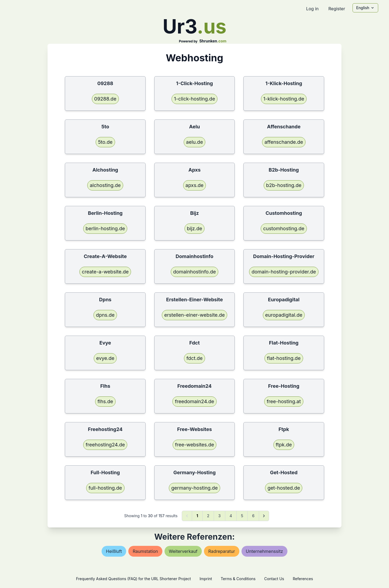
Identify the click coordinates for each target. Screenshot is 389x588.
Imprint (206, 579)
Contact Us (274, 579)
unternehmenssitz (264, 551)
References (303, 579)
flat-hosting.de (284, 358)
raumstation (145, 551)
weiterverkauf (183, 551)
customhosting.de (284, 228)
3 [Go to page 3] (219, 516)
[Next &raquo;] (264, 516)
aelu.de (194, 142)
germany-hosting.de (194, 488)
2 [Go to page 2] (208, 516)
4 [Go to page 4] (231, 516)
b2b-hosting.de (284, 185)
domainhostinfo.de (194, 272)
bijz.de (194, 228)
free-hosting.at (284, 401)
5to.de (105, 142)
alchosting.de (105, 185)
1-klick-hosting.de (284, 99)
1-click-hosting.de (194, 99)
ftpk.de (284, 445)
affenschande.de (284, 142)
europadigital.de (284, 315)
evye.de (105, 358)
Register (337, 9)
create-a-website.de (105, 272)
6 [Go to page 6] (253, 516)
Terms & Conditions (238, 579)
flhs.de (105, 401)
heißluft (114, 551)
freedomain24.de (194, 401)
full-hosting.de (105, 488)
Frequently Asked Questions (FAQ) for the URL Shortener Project (133, 579)
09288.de (105, 99)
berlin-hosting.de (105, 228)
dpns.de (105, 315)
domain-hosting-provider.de (284, 272)
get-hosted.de (284, 488)
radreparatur (222, 551)
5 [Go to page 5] (242, 516)
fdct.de (194, 358)
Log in (312, 9)
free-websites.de (195, 445)
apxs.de (195, 185)
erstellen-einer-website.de (194, 315)
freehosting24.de (105, 445)
